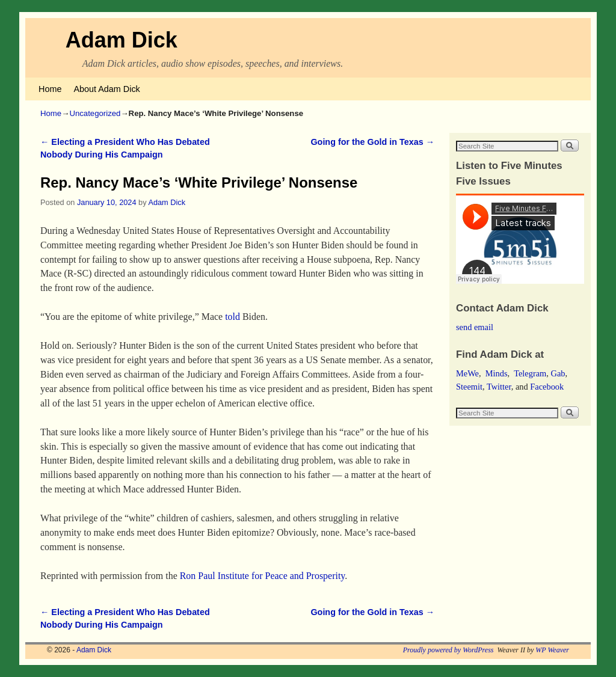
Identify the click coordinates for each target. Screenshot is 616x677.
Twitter (499, 387)
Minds (497, 373)
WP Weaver (552, 650)
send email (475, 327)
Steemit (469, 387)
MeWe (467, 373)
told (233, 317)
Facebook (547, 387)
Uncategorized (95, 113)
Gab (558, 373)
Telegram (530, 373)
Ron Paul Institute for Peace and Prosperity (263, 576)
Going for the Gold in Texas (372, 142)
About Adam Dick (106, 89)
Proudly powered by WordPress (448, 650)
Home (50, 89)
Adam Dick (122, 40)
